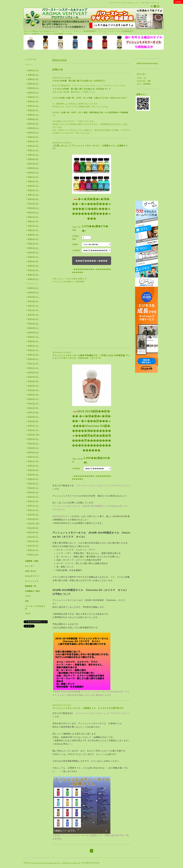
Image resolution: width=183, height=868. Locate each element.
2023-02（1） (34, 172)
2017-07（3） (34, 306)
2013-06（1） (34, 430)
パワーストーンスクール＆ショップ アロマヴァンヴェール (97, 86)
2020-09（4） (34, 235)
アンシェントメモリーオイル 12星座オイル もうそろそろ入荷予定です (88, 708)
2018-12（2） (34, 275)
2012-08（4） (34, 470)
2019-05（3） (34, 257)
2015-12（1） (34, 355)
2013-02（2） (34, 448)
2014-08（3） (34, 381)
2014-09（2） (34, 377)
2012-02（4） (34, 492)
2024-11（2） (34, 106)
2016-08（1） (34, 332)
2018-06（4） (34, 288)
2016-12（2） (34, 323)
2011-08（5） (34, 519)
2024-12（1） (34, 101)
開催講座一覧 (31, 586)
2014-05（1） (34, 390)
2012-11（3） (34, 461)
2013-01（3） (34, 452)
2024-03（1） (34, 132)
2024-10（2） (34, 110)
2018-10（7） (34, 279)
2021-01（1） (34, 226)
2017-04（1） (34, 319)
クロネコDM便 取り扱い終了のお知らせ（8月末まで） (79, 81)
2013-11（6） (34, 412)
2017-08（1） (34, 301)
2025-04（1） (34, 88)
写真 (27, 601)
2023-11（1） (34, 150)
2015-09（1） (34, 359)
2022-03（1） (34, 186)
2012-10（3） (34, 466)
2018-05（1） (34, 292)
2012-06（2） (34, 474)
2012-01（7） (34, 497)
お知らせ (29, 64)
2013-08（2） (34, 421)
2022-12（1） (34, 177)
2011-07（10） (34, 523)
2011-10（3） (34, 510)
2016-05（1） (34, 341)
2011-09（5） (34, 514)
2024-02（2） (34, 137)
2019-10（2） (34, 248)
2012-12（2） (34, 457)
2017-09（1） (34, 297)
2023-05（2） (34, 164)
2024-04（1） (34, 128)
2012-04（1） (34, 483)
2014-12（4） (34, 363)
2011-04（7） (34, 537)
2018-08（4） (34, 283)
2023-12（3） (34, 146)
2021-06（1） (34, 208)
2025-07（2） (34, 79)
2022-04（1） (34, 181)
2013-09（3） (34, 417)
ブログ (28, 596)
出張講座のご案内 (32, 591)
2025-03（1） (34, 92)
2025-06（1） (34, 84)
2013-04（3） (34, 439)
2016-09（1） (34, 328)
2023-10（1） (34, 155)
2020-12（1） (34, 230)
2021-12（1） (34, 195)
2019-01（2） (34, 270)
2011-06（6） (34, 528)
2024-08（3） (34, 119)
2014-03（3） (34, 395)
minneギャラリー (33, 576)
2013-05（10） (34, 435)
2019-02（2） (34, 266)
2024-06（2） (34, 124)
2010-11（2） (34, 554)
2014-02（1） (34, 399)
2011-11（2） (34, 506)
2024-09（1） (34, 115)
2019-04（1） (34, 261)
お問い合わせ (31, 571)
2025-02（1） (34, 97)
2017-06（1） (34, 310)
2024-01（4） (34, 141)
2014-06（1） (34, 386)
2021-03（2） (34, 217)
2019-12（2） (34, 243)
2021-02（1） (34, 221)
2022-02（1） (34, 190)
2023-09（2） (34, 159)
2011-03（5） (34, 541)
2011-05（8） (34, 532)
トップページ (31, 59)
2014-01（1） (34, 403)
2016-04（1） (34, 346)
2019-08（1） (34, 252)
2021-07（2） (34, 203)
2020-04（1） (34, 239)
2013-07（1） (34, 426)
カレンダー (30, 566)
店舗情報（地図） (32, 561)
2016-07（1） (34, 337)
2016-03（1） (34, 350)
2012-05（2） (34, 479)
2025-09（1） (34, 75)
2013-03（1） (34, 443)
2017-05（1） (34, 315)
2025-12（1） (34, 70)
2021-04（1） (34, 212)
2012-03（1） (34, 488)
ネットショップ (32, 581)
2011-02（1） (34, 546)
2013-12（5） (34, 408)
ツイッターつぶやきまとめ (35, 607)
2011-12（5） (34, 501)
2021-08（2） (34, 199)
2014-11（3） (34, 368)
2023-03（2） (34, 168)
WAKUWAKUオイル (62, 516)
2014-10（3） (34, 372)
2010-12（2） (34, 550)
